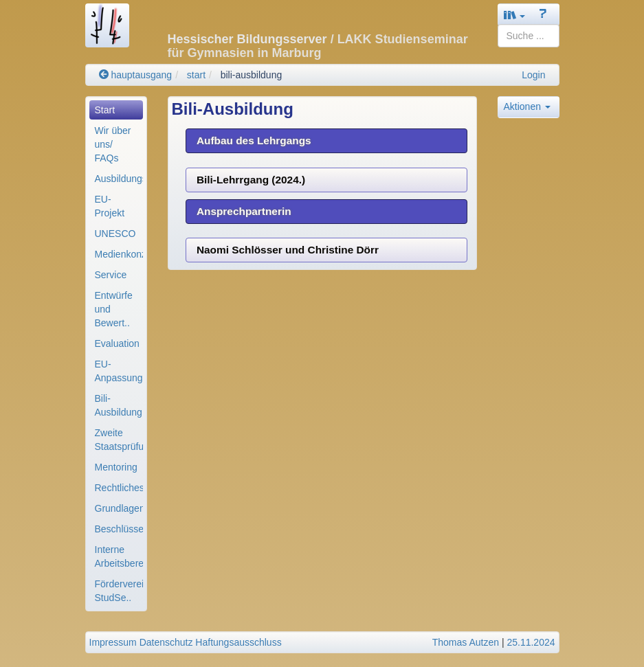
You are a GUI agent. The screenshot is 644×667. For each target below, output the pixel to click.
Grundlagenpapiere (119, 508)
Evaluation (117, 343)
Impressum (113, 642)
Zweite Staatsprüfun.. (119, 440)
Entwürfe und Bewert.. (114, 309)
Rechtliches (119, 488)
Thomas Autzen (466, 642)
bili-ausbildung (252, 75)
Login (533, 75)
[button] (515, 15)
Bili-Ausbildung (119, 405)
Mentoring (116, 467)
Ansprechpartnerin (244, 211)
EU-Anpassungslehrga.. (119, 371)
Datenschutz (166, 642)
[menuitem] (116, 110)
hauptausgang (136, 75)
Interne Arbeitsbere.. (119, 556)
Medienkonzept (119, 254)
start (196, 75)
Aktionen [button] (527, 106)
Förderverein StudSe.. (119, 591)
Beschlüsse (119, 529)
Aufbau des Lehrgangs (254, 140)
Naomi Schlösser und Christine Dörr (288, 250)
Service (111, 275)
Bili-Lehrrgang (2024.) (251, 180)
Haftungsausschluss (238, 642)
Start (105, 110)
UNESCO (115, 234)
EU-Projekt (110, 206)
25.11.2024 (531, 642)
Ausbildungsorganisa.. (119, 179)
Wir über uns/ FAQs (113, 144)
